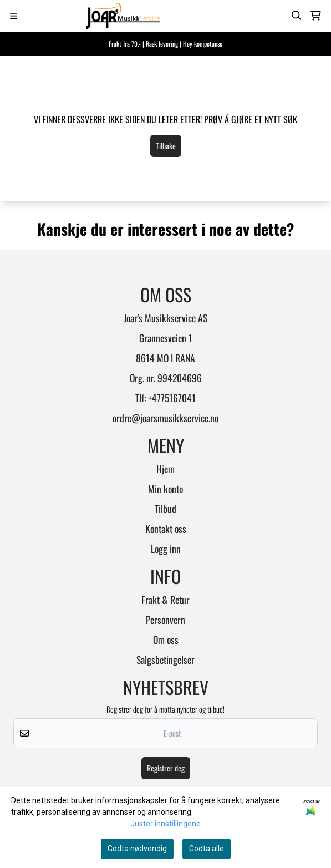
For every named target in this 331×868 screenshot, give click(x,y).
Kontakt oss (166, 529)
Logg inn (166, 549)
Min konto (165, 489)
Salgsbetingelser (165, 659)
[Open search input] (297, 16)
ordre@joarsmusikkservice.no (165, 418)
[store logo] (123, 16)
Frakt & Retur (165, 600)
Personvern (165, 620)
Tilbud (165, 509)
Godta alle (207, 849)
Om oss (166, 639)
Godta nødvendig (137, 849)
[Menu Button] (14, 16)
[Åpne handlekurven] (315, 16)
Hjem (165, 469)
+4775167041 (172, 398)
